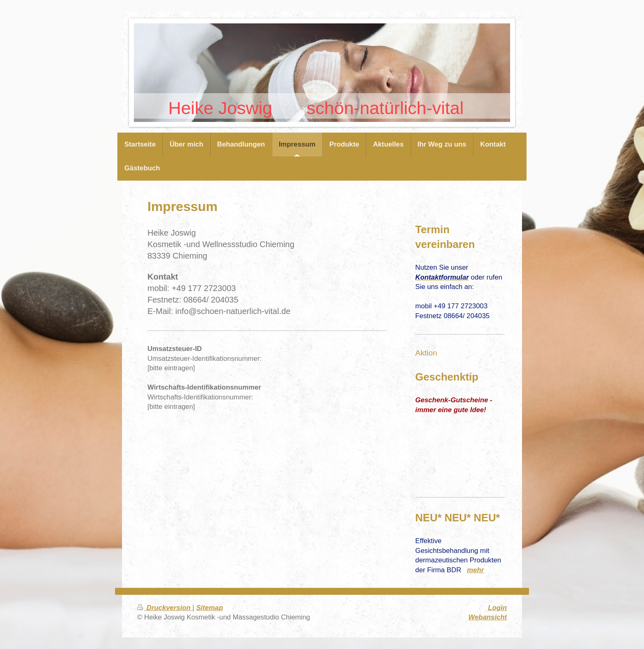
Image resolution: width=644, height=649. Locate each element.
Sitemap (210, 608)
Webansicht (488, 617)
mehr (475, 570)
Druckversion (165, 608)
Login (497, 608)
